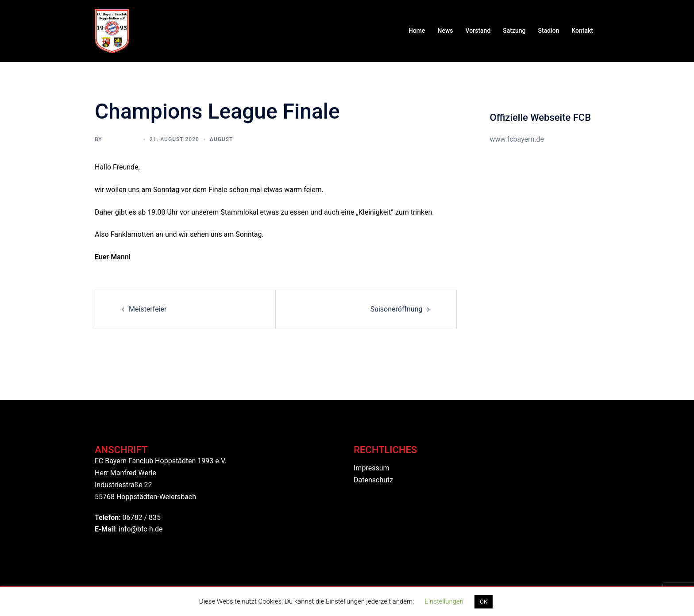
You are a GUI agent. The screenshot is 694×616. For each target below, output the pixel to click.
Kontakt (582, 31)
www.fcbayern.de (517, 139)
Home (417, 31)
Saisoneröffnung (397, 309)
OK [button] (484, 602)
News (445, 31)
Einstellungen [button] (444, 601)
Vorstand (478, 31)
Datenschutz (373, 480)
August (222, 139)
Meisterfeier (148, 309)
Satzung (514, 31)
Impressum (372, 468)
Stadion (549, 31)
